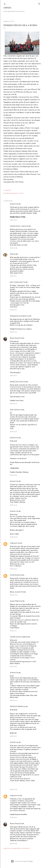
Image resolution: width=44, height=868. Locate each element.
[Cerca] (39, 3)
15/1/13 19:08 (14, 248)
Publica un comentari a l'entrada (16, 848)
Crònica (21, 193)
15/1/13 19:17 (13, 276)
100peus (7, 8)
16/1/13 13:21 (13, 736)
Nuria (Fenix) (15, 338)
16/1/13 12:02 (14, 700)
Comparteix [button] (7, 190)
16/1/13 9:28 (13, 667)
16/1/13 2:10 (13, 631)
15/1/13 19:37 (13, 376)
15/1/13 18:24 (14, 220)
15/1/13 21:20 (14, 432)
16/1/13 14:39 (14, 789)
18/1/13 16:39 (14, 844)
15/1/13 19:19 (13, 310)
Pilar (12, 254)
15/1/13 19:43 (13, 404)
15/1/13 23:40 (14, 595)
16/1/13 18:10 (13, 817)
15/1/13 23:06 (14, 537)
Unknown (14, 543)
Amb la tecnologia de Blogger (22, 861)
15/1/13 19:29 (13, 332)
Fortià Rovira (15, 575)
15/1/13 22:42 (14, 505)
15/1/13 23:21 (13, 569)
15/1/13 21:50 (13, 475)
